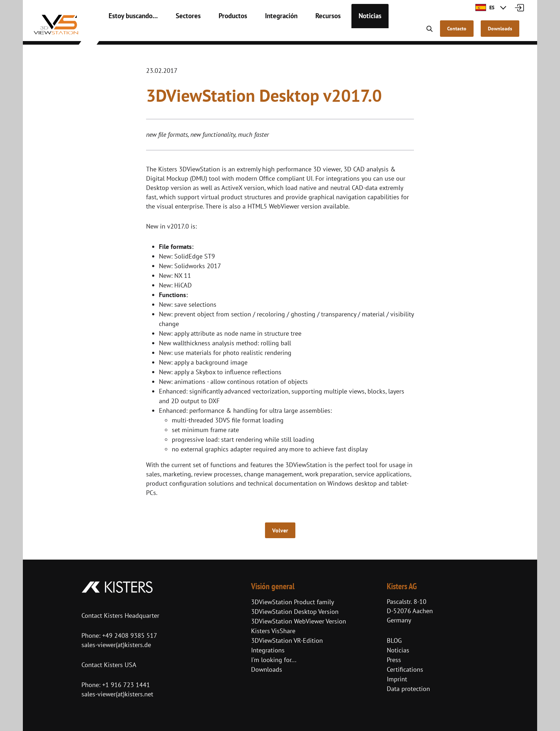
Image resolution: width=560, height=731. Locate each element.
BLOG (394, 640)
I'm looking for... (274, 660)
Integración (266, 32)
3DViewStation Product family (292, 602)
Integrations (268, 650)
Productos (221, 32)
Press (394, 660)
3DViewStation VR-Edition (287, 640)
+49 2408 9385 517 (129, 635)
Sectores (180, 32)
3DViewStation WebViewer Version (299, 621)
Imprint (397, 679)
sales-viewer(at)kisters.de (116, 645)
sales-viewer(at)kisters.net (117, 694)
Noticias (348, 32)
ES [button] (485, 7)
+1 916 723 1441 (126, 685)
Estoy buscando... (130, 32)
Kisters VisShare (273, 631)
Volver (280, 530)
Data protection (408, 689)
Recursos (309, 32)
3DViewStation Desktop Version (295, 612)
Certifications (405, 669)
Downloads (267, 669)
